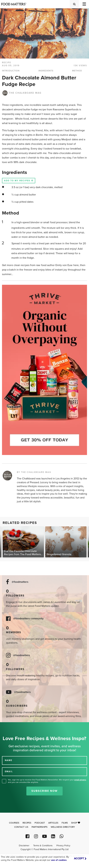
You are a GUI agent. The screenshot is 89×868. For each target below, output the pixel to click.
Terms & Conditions (43, 846)
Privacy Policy (63, 846)
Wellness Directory (63, 827)
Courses (14, 823)
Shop (76, 823)
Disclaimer (24, 846)
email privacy (80, 780)
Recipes (27, 823)
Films (65, 823)
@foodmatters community (28, 619)
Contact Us (21, 827)
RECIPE (7, 63)
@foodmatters (20, 582)
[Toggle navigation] (84, 4)
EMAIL (9, 772)
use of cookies (59, 860)
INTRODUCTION (11, 71)
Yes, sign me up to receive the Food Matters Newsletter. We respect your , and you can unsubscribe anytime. (47, 781)
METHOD (77, 71)
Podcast (40, 823)
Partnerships (39, 827)
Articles (53, 823)
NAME (9, 760)
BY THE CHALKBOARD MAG (34, 472)
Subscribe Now (44, 791)
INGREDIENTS (46, 71)
